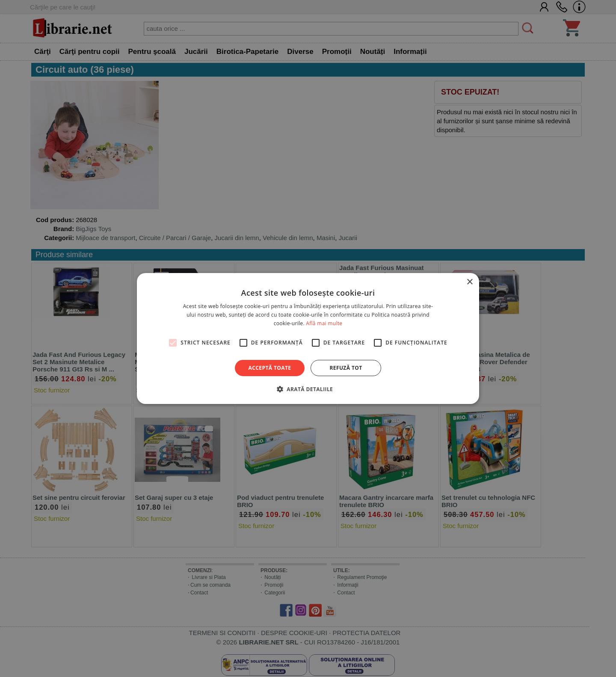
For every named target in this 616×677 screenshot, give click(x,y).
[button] (308, 389)
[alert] (308, 338)
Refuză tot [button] (346, 368)
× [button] (469, 282)
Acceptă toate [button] (270, 368)
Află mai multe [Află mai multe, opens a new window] (324, 323)
